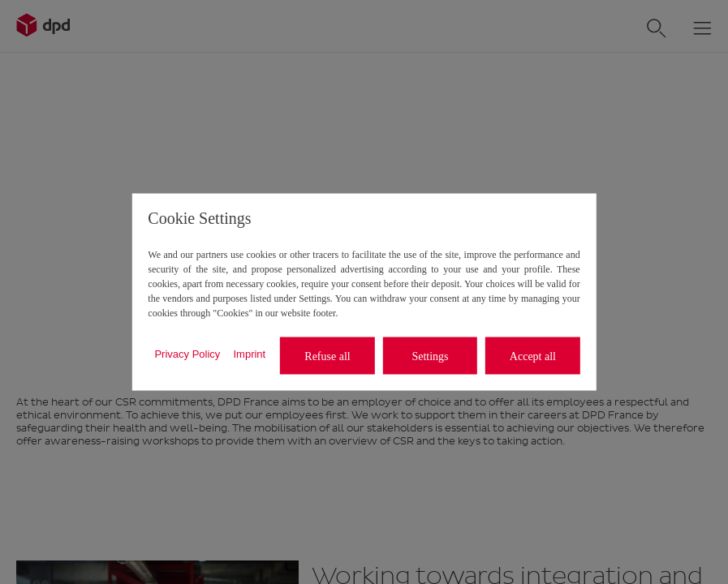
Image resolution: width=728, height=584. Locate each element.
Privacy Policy (187, 353)
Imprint (249, 353)
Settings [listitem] (430, 356)
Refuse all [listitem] (327, 356)
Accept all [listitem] (533, 356)
